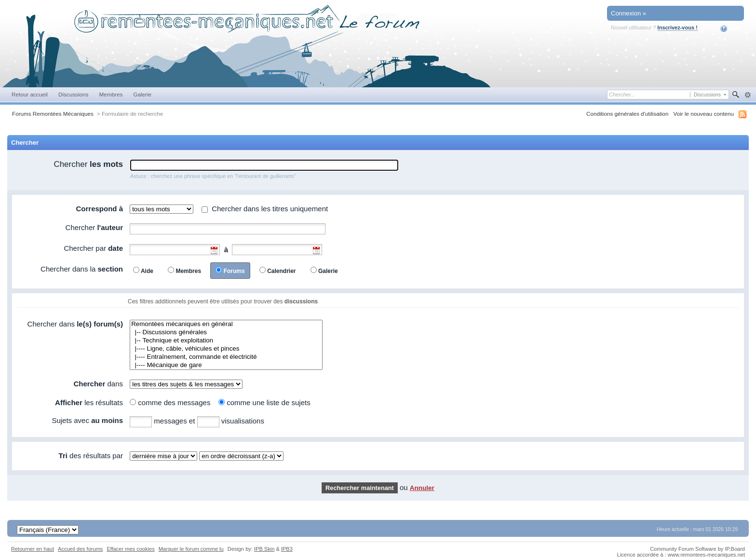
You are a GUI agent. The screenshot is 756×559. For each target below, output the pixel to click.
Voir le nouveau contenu (704, 114)
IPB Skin (264, 549)
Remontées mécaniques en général (226, 324)
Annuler (422, 488)
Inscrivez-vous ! (678, 27)
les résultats (89, 402)
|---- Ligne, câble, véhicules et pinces (226, 349)
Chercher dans (75, 324)
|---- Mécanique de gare (226, 365)
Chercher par (93, 248)
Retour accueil (30, 94)
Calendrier (281, 271)
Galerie (142, 94)
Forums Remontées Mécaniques (53, 114)
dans (98, 384)
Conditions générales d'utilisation (628, 114)
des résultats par (91, 456)
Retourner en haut (33, 549)
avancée (748, 95)
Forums (234, 271)
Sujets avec (87, 420)
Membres (111, 94)
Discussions (74, 94)
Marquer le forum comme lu (191, 549)
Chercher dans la (82, 269)
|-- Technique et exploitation (226, 341)
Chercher (88, 164)
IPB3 (287, 549)
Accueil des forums (80, 549)
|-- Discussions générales (226, 333)
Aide (730, 28)
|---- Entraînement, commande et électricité (226, 357)
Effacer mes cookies (130, 549)
